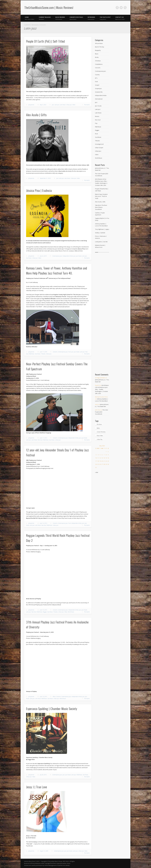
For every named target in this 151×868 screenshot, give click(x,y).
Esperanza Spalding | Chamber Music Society (52, 709)
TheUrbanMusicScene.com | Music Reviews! (49, 7)
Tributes (43, 354)
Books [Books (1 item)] (98, 428)
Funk (70, 352)
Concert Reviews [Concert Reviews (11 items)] (101, 432)
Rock (96, 134)
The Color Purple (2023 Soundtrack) (102, 412)
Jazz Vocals (79, 256)
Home (30, 18)
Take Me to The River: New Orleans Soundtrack (101, 207)
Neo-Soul (40, 440)
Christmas (98, 61)
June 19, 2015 (43, 610)
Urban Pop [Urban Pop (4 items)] (100, 439)
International (99, 99)
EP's (96, 78)
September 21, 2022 (45, 178)
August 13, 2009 (44, 851)
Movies (97, 116)
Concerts (55, 352)
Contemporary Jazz (57, 256)
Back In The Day (100, 47)
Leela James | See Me (101, 242)
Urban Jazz (69, 105)
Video (74, 105)
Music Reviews (60, 18)
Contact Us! (120, 18)
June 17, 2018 (43, 352)
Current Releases (45, 18)
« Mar (97, 472)
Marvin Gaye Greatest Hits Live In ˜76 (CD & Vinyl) (101, 196)
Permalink (87, 105)
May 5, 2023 (43, 105)
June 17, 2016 (43, 438)
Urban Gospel (99, 148)
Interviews (91, 18)
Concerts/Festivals (76, 18)
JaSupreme (31, 105)
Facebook (117, 8)
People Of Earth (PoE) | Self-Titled (45, 41)
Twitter (121, 8)
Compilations (99, 64)
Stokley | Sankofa (100, 233)
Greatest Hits (99, 92)
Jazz (53, 105)
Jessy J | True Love (37, 787)
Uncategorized (99, 144)
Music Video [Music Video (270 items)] (100, 436)
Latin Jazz (57, 105)
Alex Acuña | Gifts (36, 115)
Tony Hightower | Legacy (102, 229)
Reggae (45, 612)
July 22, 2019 (43, 256)
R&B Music (32, 354)
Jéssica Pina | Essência (39, 190)
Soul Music (29, 258)
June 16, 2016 (43, 523)
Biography (98, 50)
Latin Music (63, 105)
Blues (54, 697)
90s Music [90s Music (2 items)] (99, 424)
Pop (96, 123)
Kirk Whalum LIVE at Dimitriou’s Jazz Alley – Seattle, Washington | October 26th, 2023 (102, 389)
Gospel (97, 85)
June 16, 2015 (43, 697)
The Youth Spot (105, 18)
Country (97, 75)
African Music (99, 43)
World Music (71, 612)
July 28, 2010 (43, 775)
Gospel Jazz (98, 88)
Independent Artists (68, 256)
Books (97, 57)
